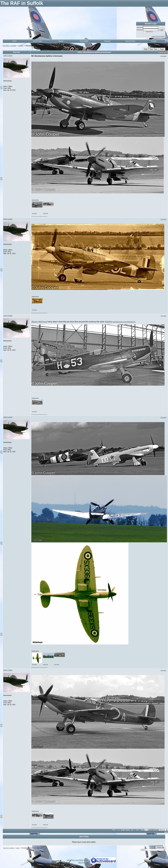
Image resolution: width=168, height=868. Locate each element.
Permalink (163, 56)
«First (114, 830)
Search (61, 41)
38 (127, 830)
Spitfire (21, 46)
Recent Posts (130, 41)
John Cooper (8, 56)
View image (34, 213)
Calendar (107, 41)
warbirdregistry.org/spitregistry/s (124, 322)
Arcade (154, 41)
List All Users (38, 41)
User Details (84, 41)
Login (161, 30)
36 (124, 830)
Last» (138, 830)
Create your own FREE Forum (77, 860)
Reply (162, 49)
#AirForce (43, 322)
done (166, 832)
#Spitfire (109, 322)
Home (14, 41)
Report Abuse (83, 863)
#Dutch (35, 322)
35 (122, 830)
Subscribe (160, 848)
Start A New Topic (151, 49)
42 (132, 830)
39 (129, 830)
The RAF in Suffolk (10, 46)
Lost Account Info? (158, 36)
